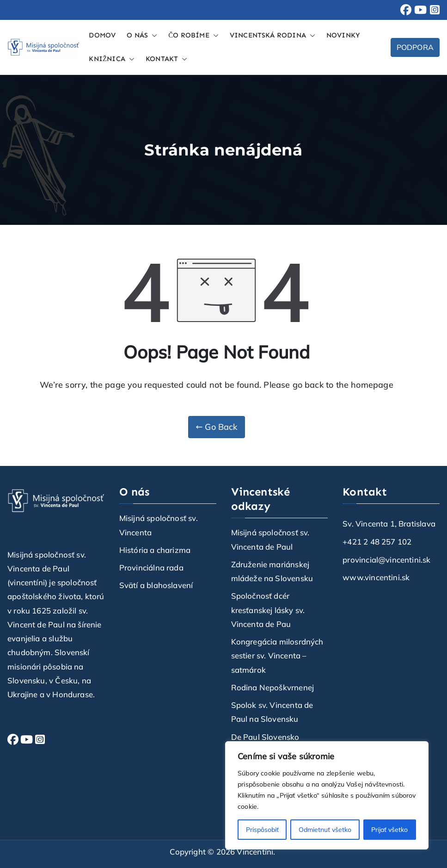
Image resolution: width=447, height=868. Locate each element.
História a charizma (155, 550)
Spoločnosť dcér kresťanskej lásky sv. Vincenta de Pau (268, 610)
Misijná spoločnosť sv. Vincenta (159, 525)
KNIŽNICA (112, 59)
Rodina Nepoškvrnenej (273, 687)
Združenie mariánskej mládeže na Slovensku (272, 571)
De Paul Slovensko (265, 737)
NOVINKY (343, 35)
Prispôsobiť (262, 830)
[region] (327, 795)
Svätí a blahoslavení (156, 585)
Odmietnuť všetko (325, 830)
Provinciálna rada (151, 567)
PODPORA (415, 47)
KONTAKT (166, 59)
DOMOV (102, 35)
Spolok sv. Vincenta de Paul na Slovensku (272, 712)
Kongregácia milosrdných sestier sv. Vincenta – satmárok (277, 655)
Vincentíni (255, 852)
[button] (153, 35)
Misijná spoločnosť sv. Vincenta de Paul (270, 539)
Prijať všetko (389, 830)
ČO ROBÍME (193, 35)
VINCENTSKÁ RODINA (272, 35)
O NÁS (142, 35)
